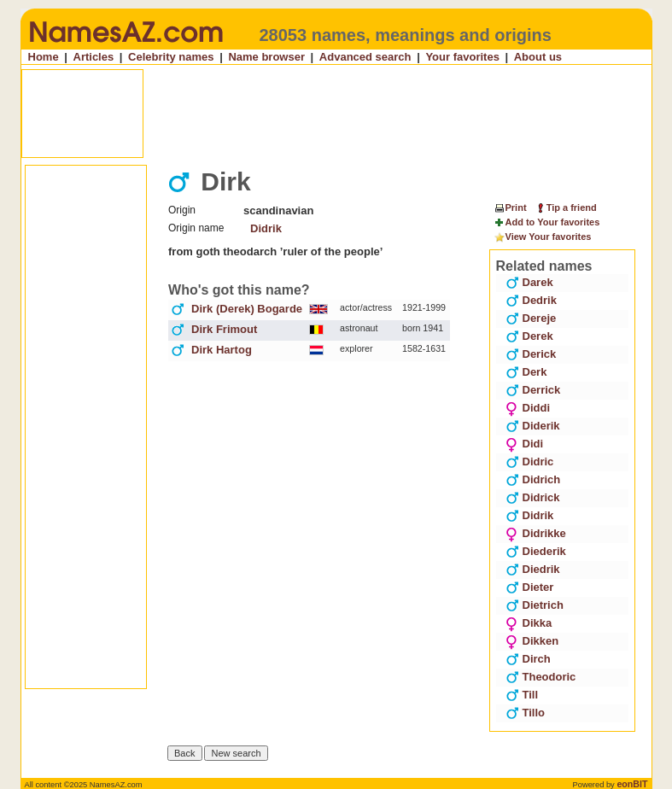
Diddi (528, 408)
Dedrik (531, 300)
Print (510, 207)
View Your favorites (543, 237)
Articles (94, 57)
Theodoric (541, 677)
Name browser (266, 57)
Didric (530, 462)
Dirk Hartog (222, 350)
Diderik (533, 426)
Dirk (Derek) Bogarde (247, 309)
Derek (529, 336)
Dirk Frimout (224, 329)
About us (538, 57)
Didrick (533, 497)
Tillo (525, 713)
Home (44, 57)
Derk (526, 372)
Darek (529, 282)
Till (522, 695)
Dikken (532, 641)
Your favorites (462, 57)
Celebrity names (171, 57)
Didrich (533, 479)
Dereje (531, 318)
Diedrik (533, 569)
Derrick (533, 390)
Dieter (530, 587)
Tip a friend (566, 207)
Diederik (536, 551)
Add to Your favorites (547, 223)
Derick (531, 354)
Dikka (529, 623)
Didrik (266, 228)
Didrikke (536, 533)
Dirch (528, 659)
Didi (525, 444)
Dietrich (535, 605)
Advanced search (365, 57)
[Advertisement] (338, 114)
